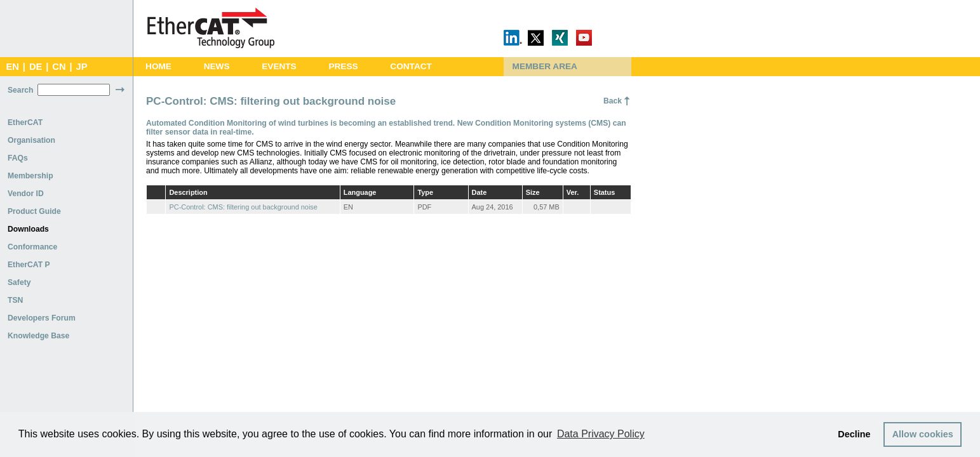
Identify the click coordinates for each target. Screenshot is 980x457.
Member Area (545, 66)
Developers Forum (42, 318)
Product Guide (34, 211)
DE (36, 67)
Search (21, 90)
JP (82, 67)
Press (343, 66)
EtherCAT (25, 123)
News (217, 66)
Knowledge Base (38, 336)
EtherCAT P (29, 265)
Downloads (28, 229)
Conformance (32, 247)
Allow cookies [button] (923, 434)
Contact (411, 66)
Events (279, 66)
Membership (30, 176)
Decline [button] (854, 434)
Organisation (31, 140)
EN (12, 67)
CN (59, 67)
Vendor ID (26, 194)
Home (158, 66)
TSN (15, 300)
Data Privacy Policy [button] (601, 434)
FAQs (18, 158)
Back (613, 101)
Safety (19, 282)
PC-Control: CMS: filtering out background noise (243, 207)
